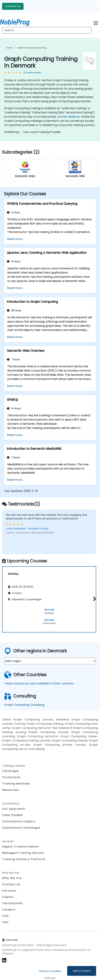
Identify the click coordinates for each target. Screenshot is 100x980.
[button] (94, 599)
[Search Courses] (47, 30)
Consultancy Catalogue (21, 828)
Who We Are (12, 878)
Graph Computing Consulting (24, 705)
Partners (9, 891)
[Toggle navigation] (96, 22)
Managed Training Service (23, 853)
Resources (10, 790)
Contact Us (13, 6)
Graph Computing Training (32, 48)
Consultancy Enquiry (19, 821)
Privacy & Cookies (50, 971)
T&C (5, 922)
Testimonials (12, 903)
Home (9, 48)
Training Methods (16, 784)
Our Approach (14, 809)
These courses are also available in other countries (39, 683)
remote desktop (68, 117)
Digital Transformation (21, 847)
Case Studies (12, 815)
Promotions (11, 777)
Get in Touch (82, 971)
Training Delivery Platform (24, 859)
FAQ (5, 916)
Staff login (50, 978)
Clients (8, 897)
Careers (9, 910)
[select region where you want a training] (50, 661)
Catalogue (10, 771)
